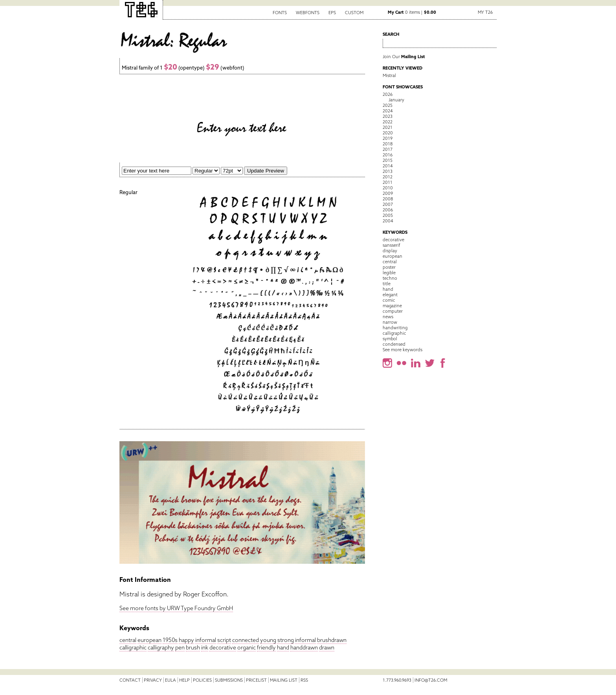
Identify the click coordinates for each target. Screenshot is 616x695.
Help (184, 680)
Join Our (404, 57)
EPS (332, 13)
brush (193, 647)
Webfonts (308, 13)
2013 (388, 171)
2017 (388, 149)
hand (283, 647)
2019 (388, 138)
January (396, 100)
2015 (388, 160)
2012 (388, 177)
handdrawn (304, 647)
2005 (388, 215)
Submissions (229, 680)
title (387, 284)
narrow (390, 322)
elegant (390, 295)
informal (206, 640)
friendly (266, 647)
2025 (388, 105)
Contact (130, 680)
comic (389, 300)
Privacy (153, 680)
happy (186, 640)
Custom (354, 13)
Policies (202, 680)
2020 (388, 133)
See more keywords (402, 350)
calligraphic (133, 647)
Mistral (389, 75)
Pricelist (256, 680)
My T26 (485, 12)
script (224, 640)
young (268, 640)
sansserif (391, 245)
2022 (388, 122)
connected (246, 640)
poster (389, 267)
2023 (388, 116)
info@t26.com (431, 680)
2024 (388, 111)
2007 (388, 204)
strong (286, 640)
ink (205, 647)
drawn (327, 647)
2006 (388, 210)
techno (390, 278)
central (128, 640)
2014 (388, 166)
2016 (388, 155)
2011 (388, 182)
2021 (388, 127)
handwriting (395, 328)
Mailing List (284, 680)
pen (180, 647)
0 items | (412, 12)
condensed (394, 344)
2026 (388, 94)
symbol (390, 339)
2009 (388, 193)
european (149, 640)
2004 (388, 221)
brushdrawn (332, 640)
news (388, 317)
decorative (223, 647)
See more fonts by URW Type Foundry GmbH (176, 608)
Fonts (280, 13)
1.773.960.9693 (397, 680)
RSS (304, 680)
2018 (388, 144)
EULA (170, 680)
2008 (388, 199)
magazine (392, 306)
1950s (170, 640)
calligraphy (161, 647)
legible (389, 273)
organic (247, 647)
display (390, 251)
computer (393, 311)
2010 (388, 188)
